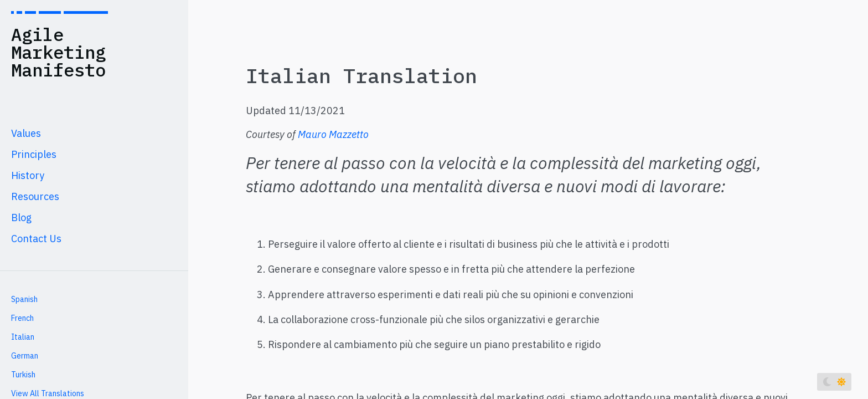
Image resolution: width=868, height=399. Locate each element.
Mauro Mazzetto (333, 134)
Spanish (24, 299)
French (22, 318)
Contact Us (36, 239)
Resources (35, 196)
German (25, 356)
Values (26, 133)
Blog (21, 218)
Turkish (23, 375)
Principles (34, 154)
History (28, 175)
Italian (23, 337)
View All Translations (48, 393)
